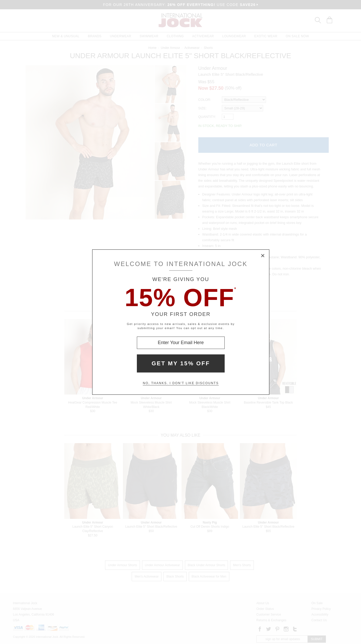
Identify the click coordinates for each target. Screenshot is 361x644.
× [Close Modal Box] (263, 256)
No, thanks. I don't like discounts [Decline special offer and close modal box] (181, 383)
